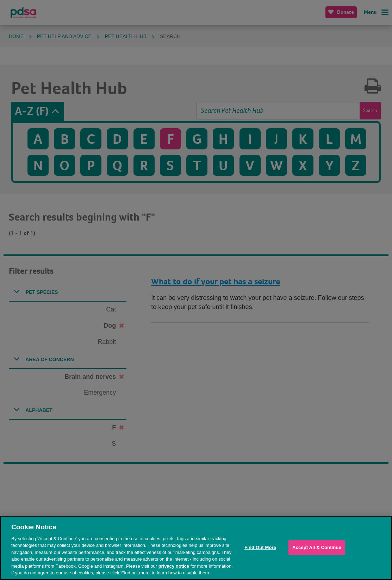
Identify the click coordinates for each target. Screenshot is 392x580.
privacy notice (174, 566)
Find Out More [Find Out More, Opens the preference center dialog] (260, 547)
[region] (196, 548)
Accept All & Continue (317, 547)
